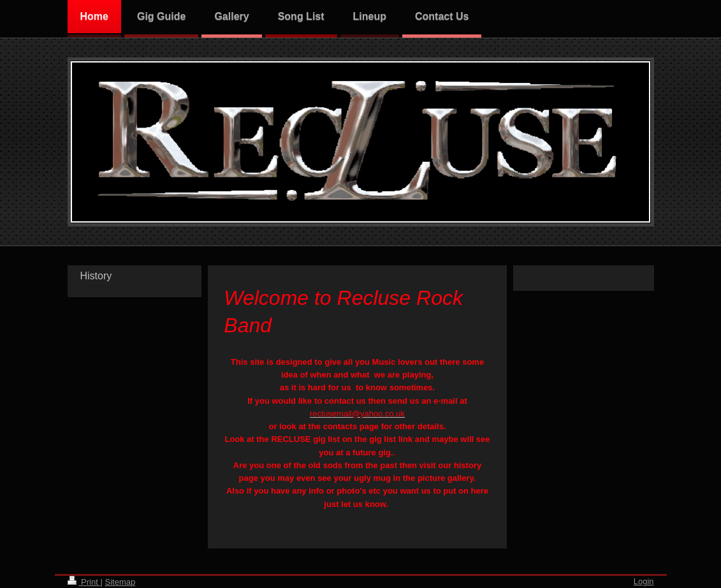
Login (644, 581)
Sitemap (120, 582)
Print (84, 582)
